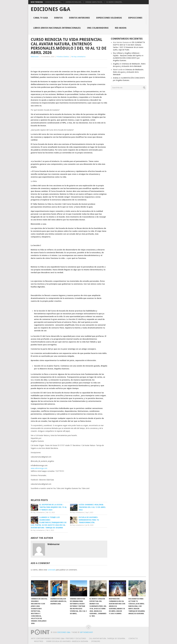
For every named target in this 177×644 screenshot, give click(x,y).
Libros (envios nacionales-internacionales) (57, 28)
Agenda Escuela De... (74, 2)
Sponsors (96, 641)
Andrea (116, 78)
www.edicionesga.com (39, 468)
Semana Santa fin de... (94, 2)
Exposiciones (135, 18)
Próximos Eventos (63, 57)
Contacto (133, 638)
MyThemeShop (86, 632)
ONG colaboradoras (98, 28)
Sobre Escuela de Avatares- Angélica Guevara (67, 641)
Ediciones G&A (50, 9)
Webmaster (35, 57)
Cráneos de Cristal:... (53, 2)
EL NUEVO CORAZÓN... (115, 2)
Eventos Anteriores (79, 18)
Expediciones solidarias (109, 18)
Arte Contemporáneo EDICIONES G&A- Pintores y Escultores (59, 638)
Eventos (58, 18)
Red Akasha (121, 28)
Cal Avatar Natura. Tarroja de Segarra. (107, 638)
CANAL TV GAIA (41, 18)
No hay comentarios (78, 57)
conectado (52, 570)
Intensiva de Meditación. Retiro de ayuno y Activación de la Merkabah (128, 72)
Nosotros (39, 641)
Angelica (116, 64)
